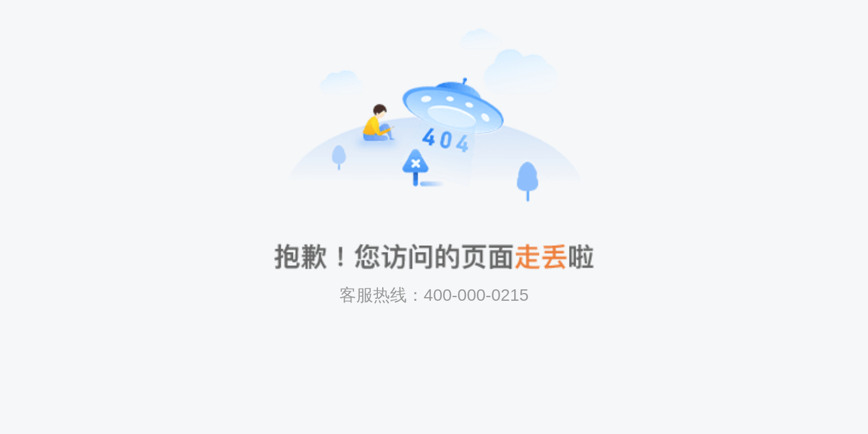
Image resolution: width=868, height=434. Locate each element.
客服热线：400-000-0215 (434, 295)
